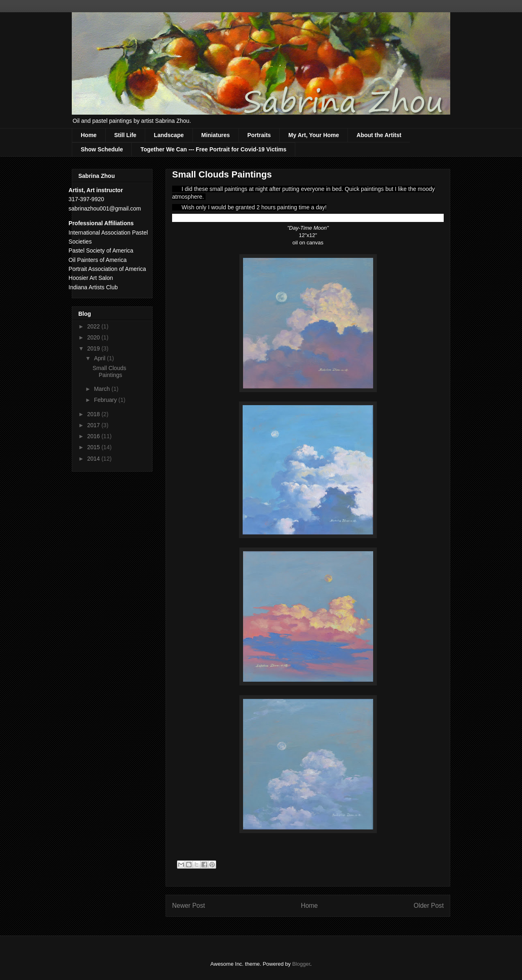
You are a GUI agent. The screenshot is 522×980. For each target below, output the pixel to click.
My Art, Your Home (314, 135)
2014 (94, 459)
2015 (94, 447)
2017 (94, 425)
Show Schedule (102, 149)
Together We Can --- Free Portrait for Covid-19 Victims (213, 149)
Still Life (125, 135)
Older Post (429, 906)
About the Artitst (379, 135)
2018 (94, 414)
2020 (94, 337)
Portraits (259, 135)
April (100, 358)
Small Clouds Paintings (109, 371)
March (103, 389)
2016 (94, 436)
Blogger (301, 964)
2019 (94, 348)
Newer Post (189, 906)
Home (89, 135)
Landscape (169, 135)
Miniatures (216, 135)
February (106, 400)
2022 (94, 326)
